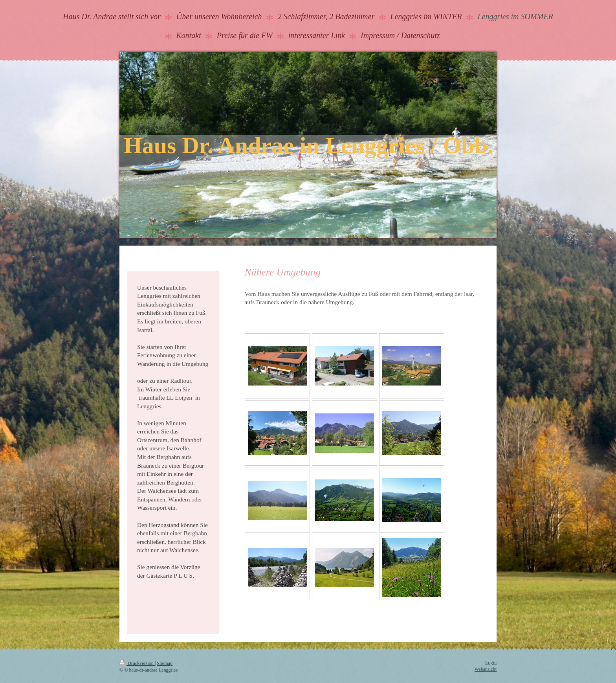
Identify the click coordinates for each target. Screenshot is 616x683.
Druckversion (137, 663)
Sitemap (165, 663)
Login (491, 663)
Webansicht (486, 669)
